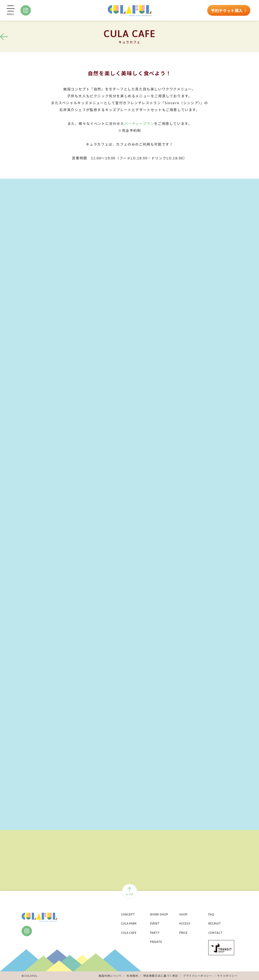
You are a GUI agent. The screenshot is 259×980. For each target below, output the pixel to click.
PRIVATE (156, 942)
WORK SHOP (159, 914)
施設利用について (110, 976)
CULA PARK (129, 923)
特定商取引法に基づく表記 (161, 976)
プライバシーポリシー (198, 976)
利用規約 (133, 976)
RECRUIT (215, 923)
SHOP (183, 914)
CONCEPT (128, 914)
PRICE (183, 933)
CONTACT (215, 933)
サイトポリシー (227, 976)
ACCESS (185, 923)
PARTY (155, 933)
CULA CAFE (129, 933)
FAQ (211, 914)
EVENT (155, 923)
